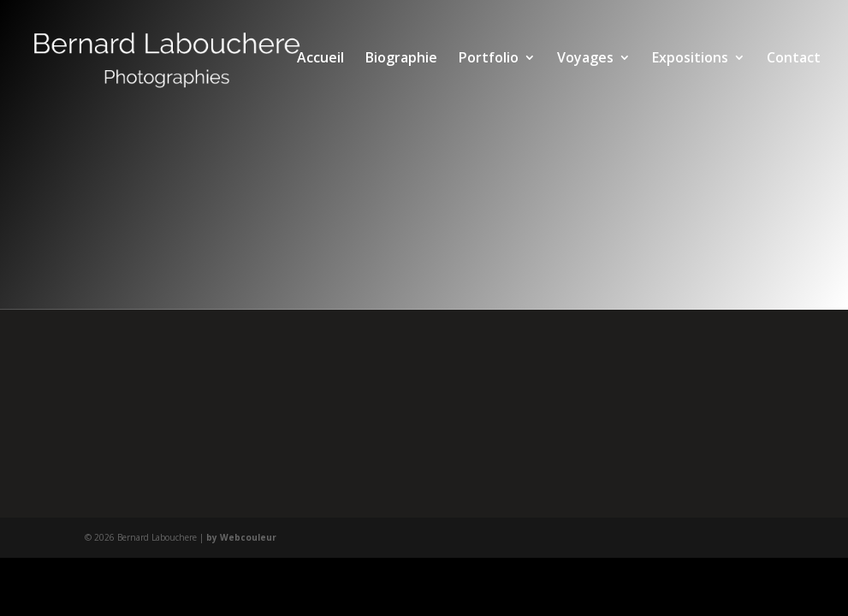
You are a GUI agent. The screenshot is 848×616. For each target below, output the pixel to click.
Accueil (320, 59)
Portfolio (489, 59)
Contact (794, 59)
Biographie (401, 59)
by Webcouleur (241, 537)
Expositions (690, 59)
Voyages (585, 59)
